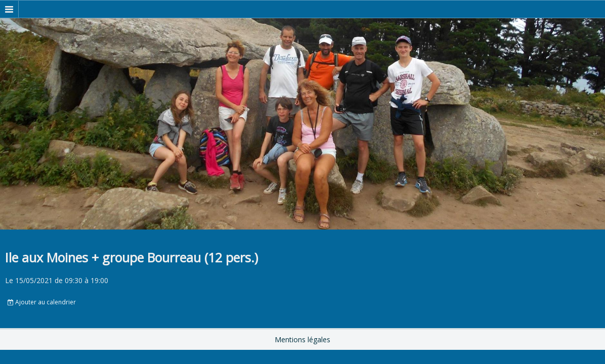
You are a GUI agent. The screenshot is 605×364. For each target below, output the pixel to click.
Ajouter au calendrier (42, 302)
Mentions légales (303, 339)
